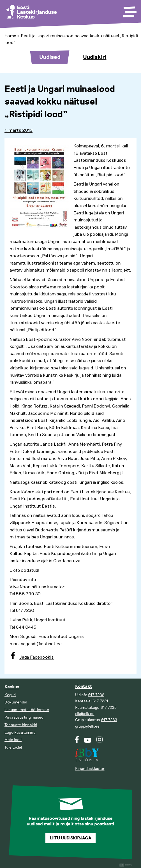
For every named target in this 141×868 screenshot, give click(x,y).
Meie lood (13, 740)
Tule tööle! (13, 747)
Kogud (10, 695)
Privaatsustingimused (24, 717)
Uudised (50, 57)
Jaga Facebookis (37, 657)
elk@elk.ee (85, 714)
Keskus (12, 687)
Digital (126, 865)
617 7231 (100, 701)
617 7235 (108, 708)
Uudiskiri (95, 57)
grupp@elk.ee (87, 726)
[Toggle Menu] (129, 10)
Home (10, 36)
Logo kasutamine (20, 732)
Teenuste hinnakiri (21, 725)
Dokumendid (16, 702)
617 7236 (96, 695)
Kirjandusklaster (90, 769)
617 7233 (109, 720)
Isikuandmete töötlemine (27, 710)
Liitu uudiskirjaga (71, 838)
